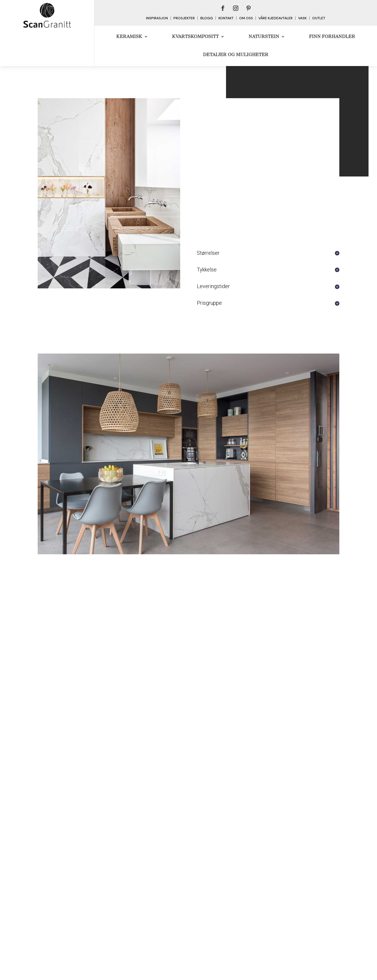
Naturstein (264, 36)
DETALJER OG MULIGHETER (236, 54)
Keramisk (129, 36)
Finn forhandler (332, 36)
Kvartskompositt (195, 36)
